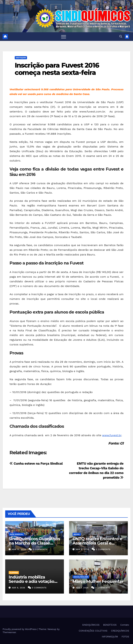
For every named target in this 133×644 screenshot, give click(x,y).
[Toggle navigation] (64, 37)
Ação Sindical (16, 534)
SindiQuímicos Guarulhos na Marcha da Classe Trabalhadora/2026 (34, 543)
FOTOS (125, 637)
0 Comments (40, 549)
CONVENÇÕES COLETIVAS (93, 631)
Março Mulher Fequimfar (98, 581)
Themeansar (9, 632)
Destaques (21, 58)
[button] (121, 36)
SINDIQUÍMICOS (91, 625)
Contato (125, 625)
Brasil (77, 534)
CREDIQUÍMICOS (120, 631)
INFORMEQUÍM (110, 637)
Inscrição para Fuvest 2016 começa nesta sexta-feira (57, 69)
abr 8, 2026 (83, 549)
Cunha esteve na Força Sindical (36, 464)
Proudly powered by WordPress (20, 629)
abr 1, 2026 (82, 588)
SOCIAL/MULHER (81, 577)
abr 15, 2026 (19, 549)
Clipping (14, 573)
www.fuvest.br (112, 435)
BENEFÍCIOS (110, 625)
